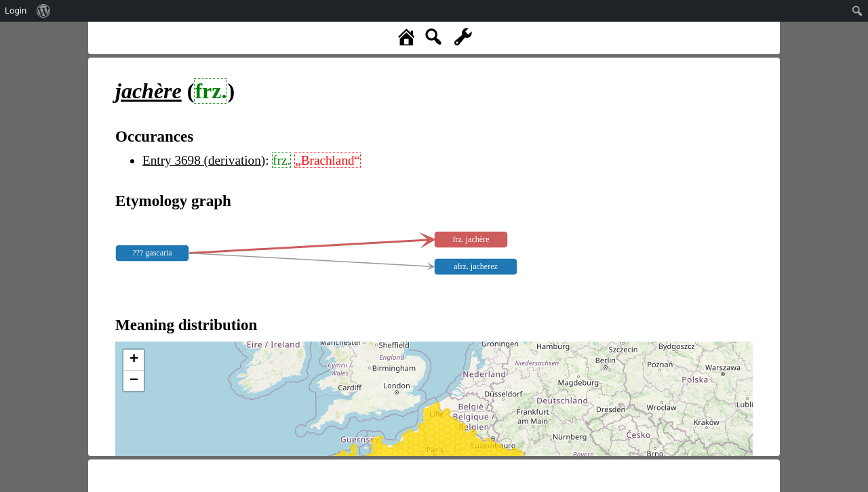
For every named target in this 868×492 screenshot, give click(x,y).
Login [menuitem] (16, 11)
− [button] (134, 381)
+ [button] (134, 360)
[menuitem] (44, 11)
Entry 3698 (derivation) (204, 160)
